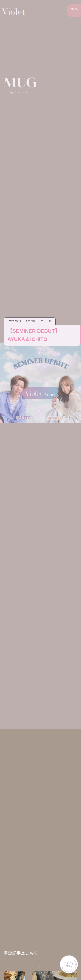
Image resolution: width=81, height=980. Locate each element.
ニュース (47, 967)
